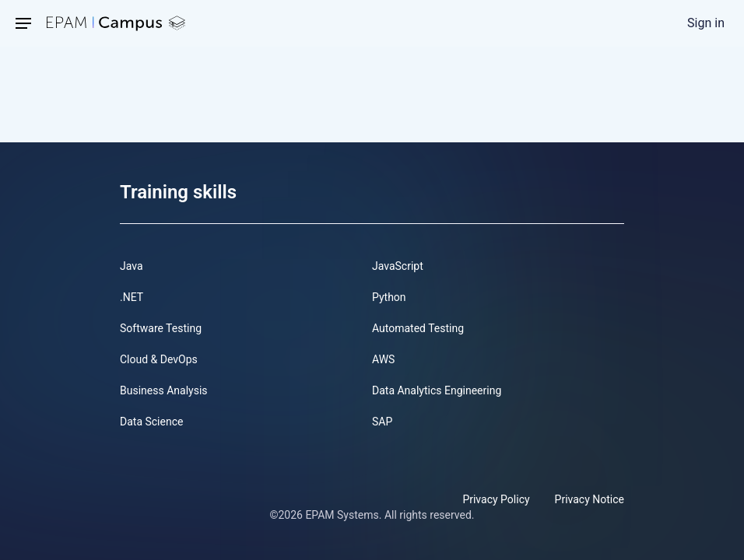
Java (132, 266)
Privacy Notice (590, 499)
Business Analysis (164, 390)
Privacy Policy (496, 499)
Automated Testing (418, 328)
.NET (132, 297)
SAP (382, 422)
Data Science (151, 422)
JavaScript (398, 266)
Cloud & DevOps (159, 359)
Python (389, 297)
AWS (383, 359)
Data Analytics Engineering (437, 390)
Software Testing (161, 328)
